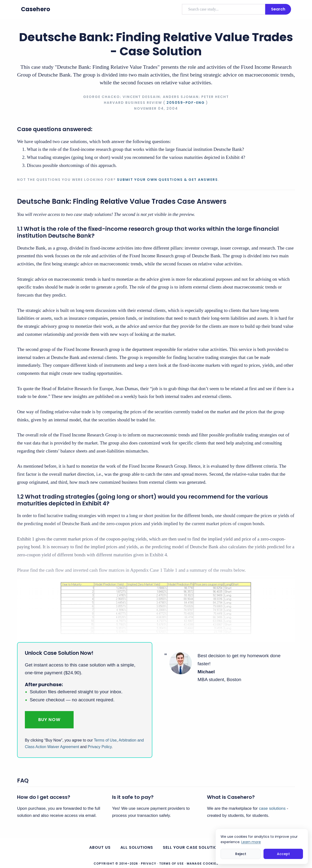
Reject (241, 854)
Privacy (149, 863)
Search (278, 9)
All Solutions (137, 847)
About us (100, 847)
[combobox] (224, 9)
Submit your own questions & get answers (167, 180)
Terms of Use (105, 740)
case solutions (272, 808)
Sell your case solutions (193, 847)
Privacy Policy (100, 747)
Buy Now (49, 719)
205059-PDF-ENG (186, 103)
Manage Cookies (203, 864)
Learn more (251, 842)
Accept (283, 854)
